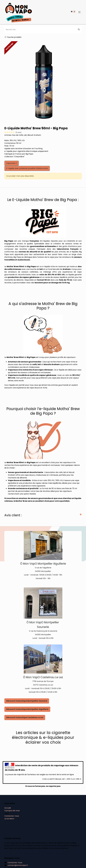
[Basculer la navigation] (79, 12)
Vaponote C (12, 163)
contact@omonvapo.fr (18, 865)
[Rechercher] (79, 30)
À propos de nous (12, 811)
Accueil (8, 808)
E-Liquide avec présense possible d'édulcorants (27, 168)
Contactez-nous (12, 816)
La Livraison (9, 819)
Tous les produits (13, 37)
